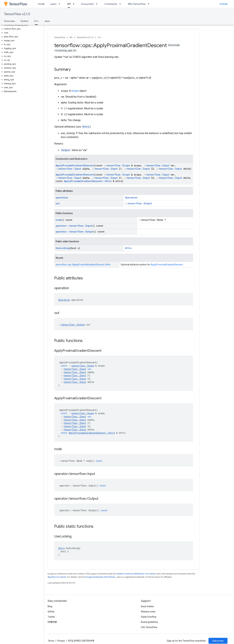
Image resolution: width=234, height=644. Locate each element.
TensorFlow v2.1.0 (17, 14)
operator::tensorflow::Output (75, 232)
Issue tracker (147, 606)
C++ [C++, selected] (36, 21)
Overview (9, 21)
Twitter (51, 617)
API (71, 37)
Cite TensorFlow (149, 627)
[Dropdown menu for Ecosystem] (98, 4)
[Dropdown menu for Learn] (60, 4)
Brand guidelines (149, 622)
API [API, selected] (69, 4)
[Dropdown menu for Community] (121, 4)
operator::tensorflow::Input (74, 226)
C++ (99, 37)
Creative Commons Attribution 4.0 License (136, 574)
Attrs (86, 127)
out (58, 203)
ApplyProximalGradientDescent (75, 165)
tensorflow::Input (158, 165)
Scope (75, 91)
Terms (51, 641)
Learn (53, 4)
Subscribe (218, 641)
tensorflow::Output (140, 203)
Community (111, 4)
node (58, 220)
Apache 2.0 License (57, 577)
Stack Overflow (149, 617)
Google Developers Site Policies (100, 577)
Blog (50, 606)
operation (62, 198)
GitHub (224, 4)
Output (66, 150)
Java (47, 21)
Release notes (148, 612)
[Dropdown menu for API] (75, 4)
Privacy (61, 641)
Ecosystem (88, 4)
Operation (131, 198)
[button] (21, 25)
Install (41, 4)
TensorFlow (60, 37)
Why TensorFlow (137, 4)
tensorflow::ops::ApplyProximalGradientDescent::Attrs (83, 265)
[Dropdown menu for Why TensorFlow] (149, 4)
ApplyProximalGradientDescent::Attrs (88, 181)
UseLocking (63, 248)
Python (24, 21)
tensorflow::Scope (118, 165)
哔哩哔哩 (52, 622)
